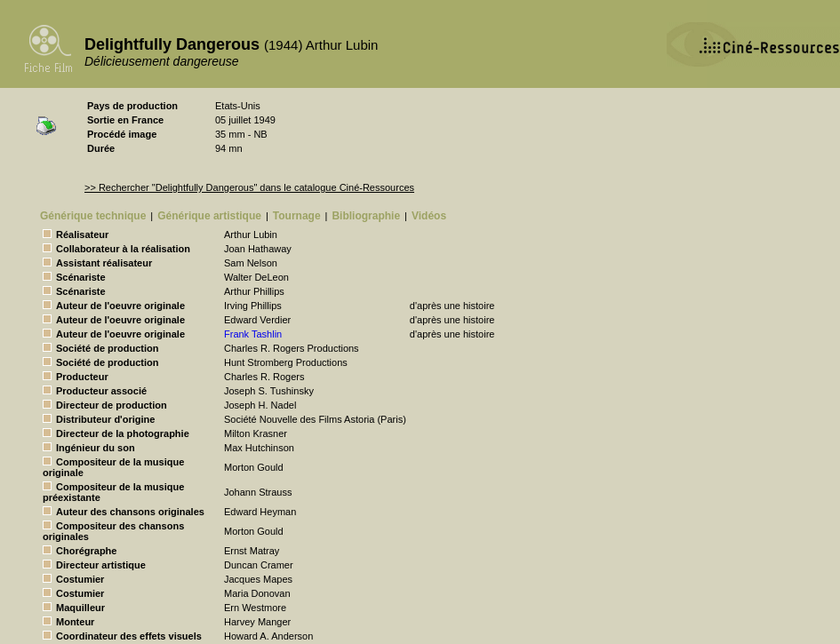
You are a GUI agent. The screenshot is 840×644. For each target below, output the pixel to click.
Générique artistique (209, 216)
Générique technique (93, 216)
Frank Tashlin (253, 334)
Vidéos (429, 216)
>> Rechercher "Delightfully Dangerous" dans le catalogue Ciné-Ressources (249, 187)
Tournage (297, 216)
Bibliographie (366, 216)
